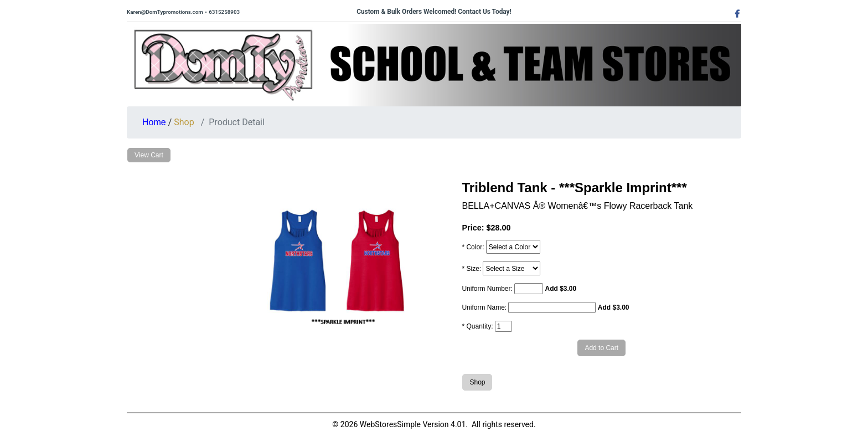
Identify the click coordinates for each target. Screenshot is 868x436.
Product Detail (237, 122)
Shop (184, 122)
